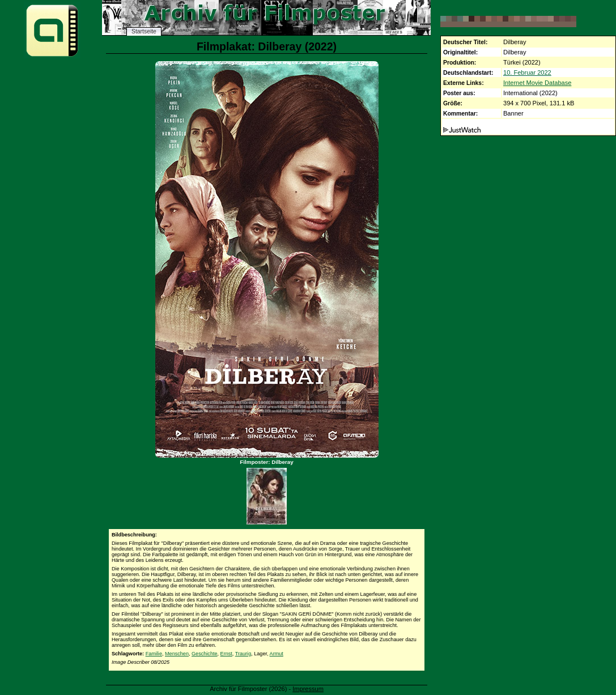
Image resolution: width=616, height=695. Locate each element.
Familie (154, 654)
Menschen (177, 654)
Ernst (226, 654)
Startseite (144, 31)
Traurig (243, 654)
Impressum (308, 689)
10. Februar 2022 (527, 73)
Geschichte (205, 654)
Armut (277, 654)
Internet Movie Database (537, 83)
